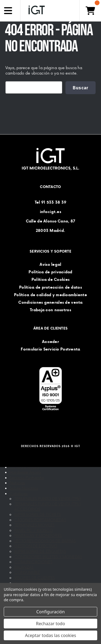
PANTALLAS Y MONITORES (38, 535)
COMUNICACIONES (33, 562)
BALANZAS (24, 567)
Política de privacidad (50, 272)
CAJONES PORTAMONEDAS (40, 520)
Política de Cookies (50, 280)
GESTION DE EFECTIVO (36, 546)
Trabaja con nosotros (50, 310)
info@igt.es (50, 212)
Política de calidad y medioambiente (50, 295)
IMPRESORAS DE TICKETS (38, 514)
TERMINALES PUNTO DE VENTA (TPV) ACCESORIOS (48, 507)
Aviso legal (50, 264)
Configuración (51, 612)
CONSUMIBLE (27, 572)
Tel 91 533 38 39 (50, 202)
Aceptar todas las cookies (51, 635)
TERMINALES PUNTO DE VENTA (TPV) (48, 499)
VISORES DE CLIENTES (35, 578)
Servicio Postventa (27, 478)
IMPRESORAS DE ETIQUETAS (40, 551)
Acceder (50, 342)
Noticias (17, 483)
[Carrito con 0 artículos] (90, 11)
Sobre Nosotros (24, 488)
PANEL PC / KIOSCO (34, 530)
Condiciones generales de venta (50, 302)
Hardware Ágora (25, 472)
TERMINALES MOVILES (35, 525)
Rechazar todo (51, 624)
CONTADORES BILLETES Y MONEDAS (48, 557)
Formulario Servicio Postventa (50, 349)
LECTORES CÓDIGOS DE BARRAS (45, 541)
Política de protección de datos (50, 287)
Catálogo (19, 493)
